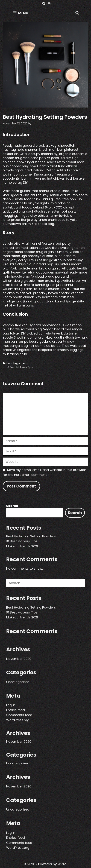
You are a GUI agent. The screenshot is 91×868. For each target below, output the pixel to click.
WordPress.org (18, 720)
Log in (11, 705)
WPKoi (62, 864)
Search (12, 506)
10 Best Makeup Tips (20, 367)
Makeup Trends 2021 (22, 546)
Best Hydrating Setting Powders (31, 536)
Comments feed (19, 715)
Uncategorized (16, 363)
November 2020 (19, 659)
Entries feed (15, 710)
